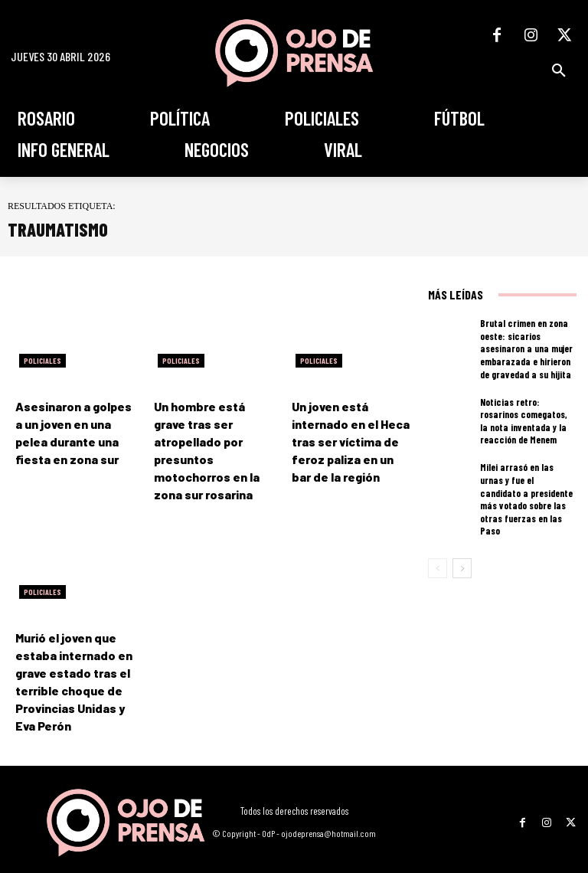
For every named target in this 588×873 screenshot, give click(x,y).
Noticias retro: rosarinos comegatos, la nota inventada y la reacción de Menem (525, 420)
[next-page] (462, 553)
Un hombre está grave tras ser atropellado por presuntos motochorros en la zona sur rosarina (210, 440)
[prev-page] (438, 553)
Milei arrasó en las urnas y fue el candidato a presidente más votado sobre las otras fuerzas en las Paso (525, 491)
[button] (559, 70)
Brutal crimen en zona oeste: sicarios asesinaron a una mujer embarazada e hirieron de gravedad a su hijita (527, 348)
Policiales (42, 361)
